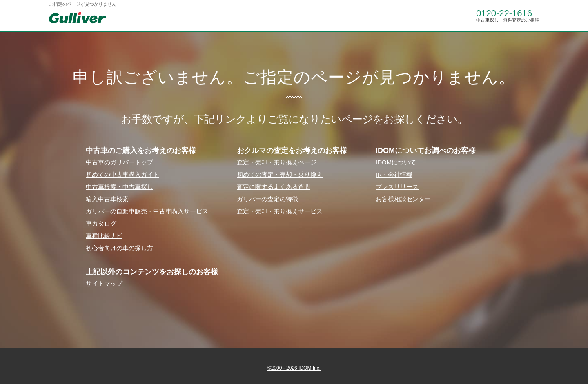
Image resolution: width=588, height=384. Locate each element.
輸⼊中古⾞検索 (107, 199)
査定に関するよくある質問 (274, 187)
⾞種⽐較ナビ (104, 236)
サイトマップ (104, 283)
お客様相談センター (403, 199)
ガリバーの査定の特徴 (267, 199)
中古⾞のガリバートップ (119, 162)
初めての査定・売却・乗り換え (280, 174)
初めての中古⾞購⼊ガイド (122, 174)
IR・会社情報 (394, 174)
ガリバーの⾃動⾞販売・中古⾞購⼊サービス (147, 211)
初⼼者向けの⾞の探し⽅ (119, 248)
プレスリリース (397, 187)
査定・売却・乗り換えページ (277, 162)
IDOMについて (396, 162)
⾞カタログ (101, 223)
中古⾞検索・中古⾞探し (119, 187)
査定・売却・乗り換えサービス (280, 211)
